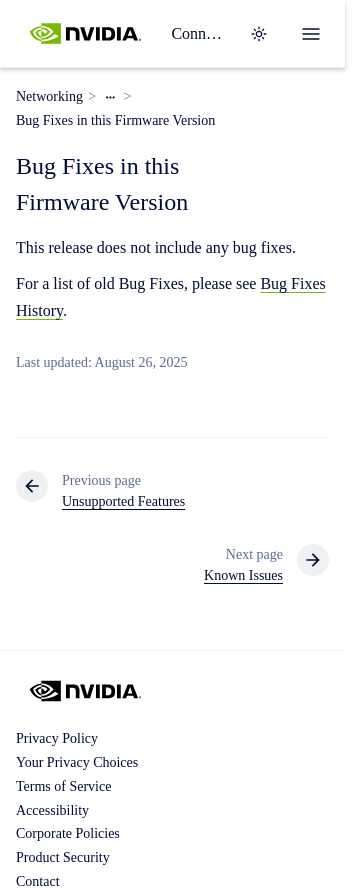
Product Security (63, 857)
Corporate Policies (68, 833)
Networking (49, 96)
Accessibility (52, 810)
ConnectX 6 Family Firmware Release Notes (198, 33)
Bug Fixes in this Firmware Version (115, 120)
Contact (38, 881)
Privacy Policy (57, 738)
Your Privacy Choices (77, 762)
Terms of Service (63, 786)
